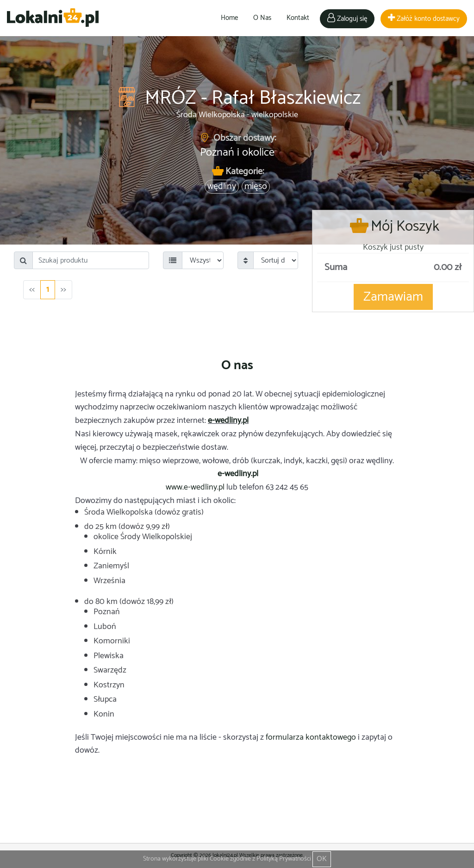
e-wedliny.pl (228, 421)
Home (229, 18)
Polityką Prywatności (284, 859)
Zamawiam (393, 297)
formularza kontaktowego (311, 737)
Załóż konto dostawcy (424, 19)
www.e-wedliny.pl (195, 487)
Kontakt (298, 18)
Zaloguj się (347, 19)
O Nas (262, 18)
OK (322, 859)
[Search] (91, 260)
